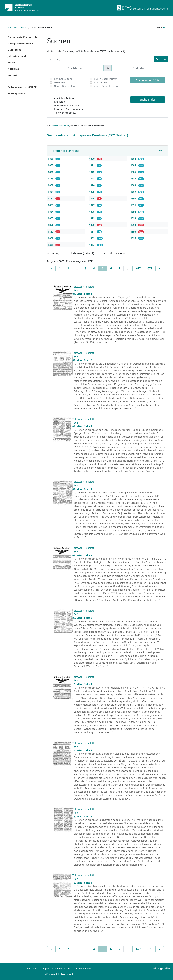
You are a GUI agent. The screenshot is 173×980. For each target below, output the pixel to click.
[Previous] (51, 268)
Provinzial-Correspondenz (69, 109)
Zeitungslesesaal (17, 93)
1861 (51, 192)
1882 (92, 238)
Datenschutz (31, 968)
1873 (92, 179)
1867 (51, 232)
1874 (92, 185)
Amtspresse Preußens (21, 43)
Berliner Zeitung (63, 79)
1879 (92, 218)
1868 (51, 238)
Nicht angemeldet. (161, 968)
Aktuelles (13, 69)
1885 (134, 165)
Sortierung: (54, 253)
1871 (92, 165)
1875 (92, 192)
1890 (134, 198)
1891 (134, 205)
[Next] (160, 268)
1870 (92, 159)
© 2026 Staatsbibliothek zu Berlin (58, 974)
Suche (24, 27)
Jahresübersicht (17, 56)
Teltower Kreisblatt (65, 113)
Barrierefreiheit (83, 968)
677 (138, 268)
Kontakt (13, 75)
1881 (92, 232)
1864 (51, 212)
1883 (92, 245)
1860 (51, 185)
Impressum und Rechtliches (57, 968)
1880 (92, 225)
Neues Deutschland (65, 86)
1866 (51, 225)
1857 (51, 165)
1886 (134, 172)
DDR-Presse (14, 50)
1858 (51, 172)
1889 (134, 192)
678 (150, 268)
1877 (92, 205)
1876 (92, 198)
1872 (92, 172)
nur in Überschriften (106, 79)
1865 (51, 218)
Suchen (161, 59)
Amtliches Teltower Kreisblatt (65, 100)
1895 (134, 232)
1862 (51, 198)
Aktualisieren (118, 253)
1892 (134, 212)
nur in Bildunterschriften (108, 86)
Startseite (12, 27)
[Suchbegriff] (101, 59)
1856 (51, 159)
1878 (92, 212)
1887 (134, 179)
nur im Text (101, 82)
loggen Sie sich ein (61, 126)
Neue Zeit (60, 82)
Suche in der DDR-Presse (148, 81)
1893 (134, 218)
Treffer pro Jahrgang (66, 151)
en (164, 27)
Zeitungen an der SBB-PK (22, 87)
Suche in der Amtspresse (147, 100)
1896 (134, 238)
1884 (134, 159)
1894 (134, 225)
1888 (134, 185)
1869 (51, 245)
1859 (51, 179)
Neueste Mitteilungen (66, 105)
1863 (51, 205)
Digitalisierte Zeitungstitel (23, 37)
